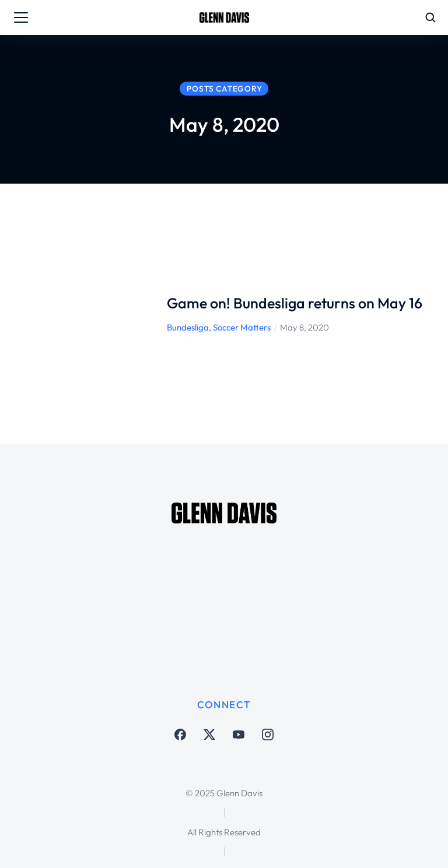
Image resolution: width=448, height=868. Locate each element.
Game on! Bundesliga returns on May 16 (295, 303)
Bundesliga (188, 327)
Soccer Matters (242, 327)
